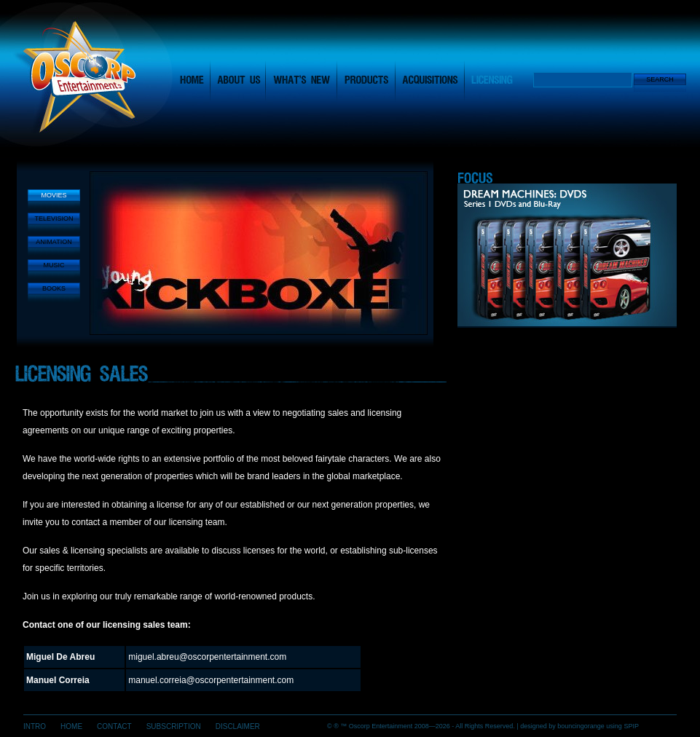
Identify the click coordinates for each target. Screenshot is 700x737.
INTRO (35, 726)
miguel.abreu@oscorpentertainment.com (207, 657)
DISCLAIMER (238, 726)
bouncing (581, 726)
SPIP (631, 726)
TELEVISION (54, 218)
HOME (71, 726)
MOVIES (54, 195)
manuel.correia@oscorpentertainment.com (211, 680)
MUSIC (54, 265)
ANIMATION (54, 242)
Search (660, 79)
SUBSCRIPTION (174, 726)
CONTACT (114, 726)
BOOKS (54, 288)
